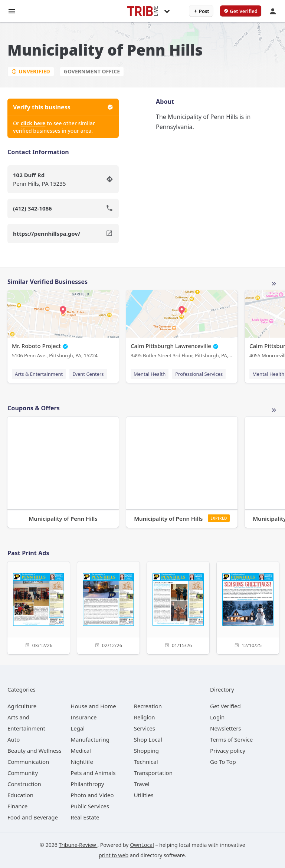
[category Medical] (81, 751)
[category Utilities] (144, 795)
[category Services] (145, 728)
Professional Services (199, 374)
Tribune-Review (78, 845)
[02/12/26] (108, 607)
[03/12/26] (39, 607)
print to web (114, 855)
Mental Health (150, 374)
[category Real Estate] (85, 817)
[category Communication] (28, 762)
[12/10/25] (248, 607)
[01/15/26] (178, 607)
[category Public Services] (90, 806)
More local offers (274, 410)
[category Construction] (24, 784)
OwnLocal (142, 845)
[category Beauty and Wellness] (35, 751)
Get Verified (225, 706)
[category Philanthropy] (87, 784)
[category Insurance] (83, 717)
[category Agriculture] (22, 706)
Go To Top (223, 762)
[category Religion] (145, 717)
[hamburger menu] (12, 11)
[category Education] (20, 795)
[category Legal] (78, 728)
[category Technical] (146, 762)
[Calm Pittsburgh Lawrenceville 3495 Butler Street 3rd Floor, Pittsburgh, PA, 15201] (182, 326)
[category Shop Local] (148, 739)
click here (33, 123)
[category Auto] (14, 739)
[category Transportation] (153, 773)
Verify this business (63, 107)
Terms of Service (231, 739)
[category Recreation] (148, 706)
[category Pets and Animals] (93, 773)
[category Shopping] (146, 751)
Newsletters (226, 728)
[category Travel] (142, 784)
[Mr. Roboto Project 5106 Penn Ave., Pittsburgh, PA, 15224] (63, 326)
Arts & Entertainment (39, 374)
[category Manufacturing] (90, 739)
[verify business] (241, 11)
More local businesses (274, 284)
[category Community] (23, 773)
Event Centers (88, 374)
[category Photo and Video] (92, 795)
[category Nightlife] (82, 762)
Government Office (92, 71)
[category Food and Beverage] (33, 817)
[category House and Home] (93, 706)
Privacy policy (228, 751)
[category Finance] (17, 806)
